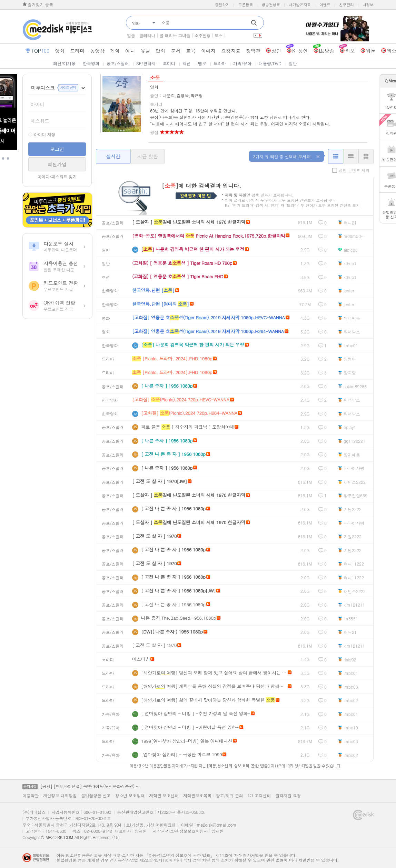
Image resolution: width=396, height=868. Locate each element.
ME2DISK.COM (59, 837)
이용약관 (31, 796)
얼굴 (131, 35)
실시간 (113, 156)
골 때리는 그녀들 (175, 35)
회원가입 (57, 164)
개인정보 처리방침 (60, 796)
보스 (219, 35)
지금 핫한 (147, 156)
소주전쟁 (203, 35)
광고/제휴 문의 (230, 796)
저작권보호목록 (197, 796)
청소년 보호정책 (130, 796)
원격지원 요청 (288, 796)
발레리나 (147, 35)
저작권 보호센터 (164, 796)
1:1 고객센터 (259, 796)
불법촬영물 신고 (96, 796)
